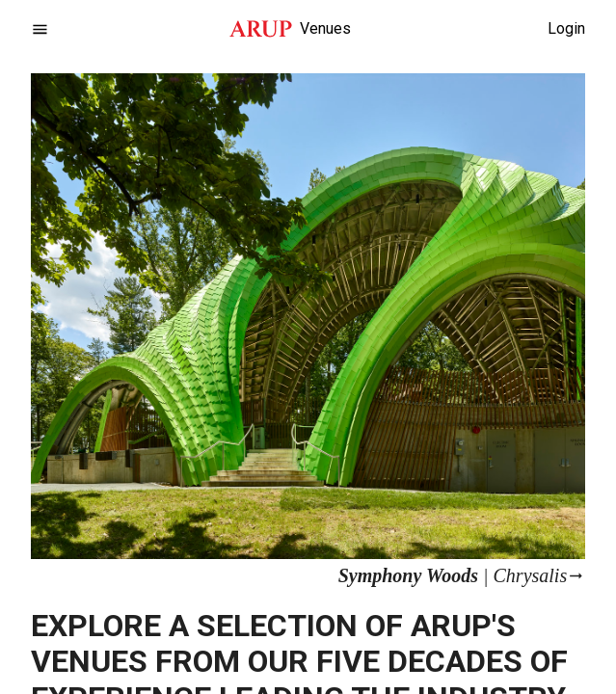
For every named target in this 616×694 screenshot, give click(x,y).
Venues (325, 28)
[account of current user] (40, 29)
